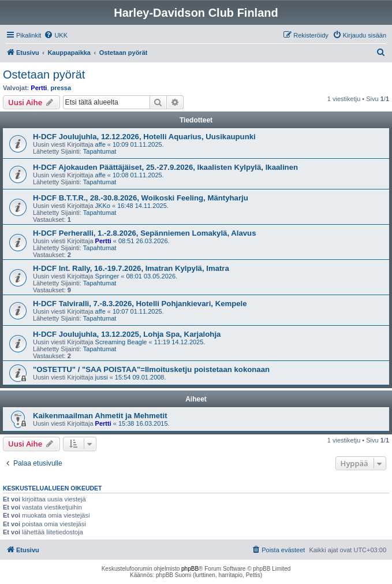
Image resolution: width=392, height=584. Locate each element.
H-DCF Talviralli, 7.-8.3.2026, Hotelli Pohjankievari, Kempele (140, 304)
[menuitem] (56, 35)
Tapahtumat (100, 151)
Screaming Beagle (121, 342)
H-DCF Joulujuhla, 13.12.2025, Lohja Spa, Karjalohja (127, 334)
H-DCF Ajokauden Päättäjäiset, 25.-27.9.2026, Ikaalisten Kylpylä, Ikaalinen (165, 167)
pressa (61, 88)
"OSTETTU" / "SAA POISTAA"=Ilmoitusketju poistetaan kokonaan (151, 369)
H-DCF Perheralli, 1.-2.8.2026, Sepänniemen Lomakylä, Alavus (145, 233)
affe (100, 144)
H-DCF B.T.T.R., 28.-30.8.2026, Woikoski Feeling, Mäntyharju (141, 198)
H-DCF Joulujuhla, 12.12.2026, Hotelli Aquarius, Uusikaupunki (144, 137)
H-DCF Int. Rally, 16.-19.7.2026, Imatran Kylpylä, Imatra (131, 268)
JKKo (103, 206)
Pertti (39, 88)
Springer (107, 276)
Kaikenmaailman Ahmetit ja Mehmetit (100, 416)
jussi (102, 377)
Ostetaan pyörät (44, 75)
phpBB (190, 569)
